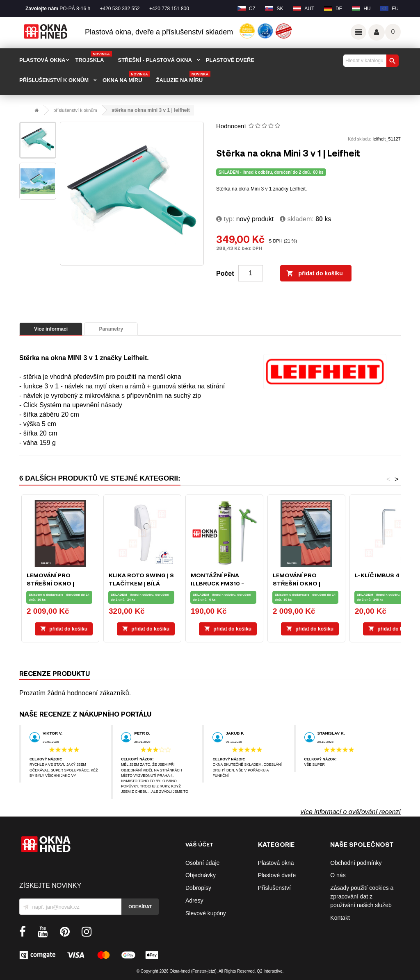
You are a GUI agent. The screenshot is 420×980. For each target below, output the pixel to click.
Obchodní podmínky (356, 863)
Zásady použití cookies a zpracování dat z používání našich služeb (362, 896)
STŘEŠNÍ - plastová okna (155, 60)
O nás (338, 875)
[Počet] (251, 273)
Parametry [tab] (111, 329)
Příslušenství (274, 888)
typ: (225, 219)
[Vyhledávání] (370, 61)
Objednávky (201, 875)
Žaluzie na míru (184, 77)
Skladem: (297, 219)
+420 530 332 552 (120, 9)
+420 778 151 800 (169, 9)
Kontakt (340, 918)
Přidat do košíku (315, 274)
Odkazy (358, 32)
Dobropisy (198, 888)
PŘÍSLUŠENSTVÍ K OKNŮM (54, 80)
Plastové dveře (277, 875)
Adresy (194, 901)
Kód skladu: (360, 139)
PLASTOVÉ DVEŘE (230, 60)
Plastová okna (276, 863)
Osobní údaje (202, 863)
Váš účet (377, 32)
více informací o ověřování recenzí (350, 812)
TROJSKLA (93, 57)
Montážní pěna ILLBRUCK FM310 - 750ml (217, 583)
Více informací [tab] (51, 329)
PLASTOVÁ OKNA (42, 60)
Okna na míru (126, 77)
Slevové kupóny (206, 913)
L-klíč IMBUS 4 (377, 575)
